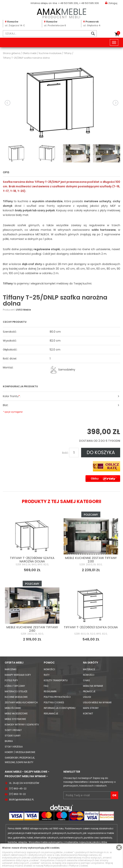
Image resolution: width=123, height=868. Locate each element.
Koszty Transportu (56, 680)
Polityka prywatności (57, 697)
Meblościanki (13, 708)
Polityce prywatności (56, 866)
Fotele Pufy (11, 680)
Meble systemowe (15, 719)
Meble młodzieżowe (16, 713)
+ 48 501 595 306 (89, 3)
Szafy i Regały (13, 730)
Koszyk (118, 33)
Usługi (87, 697)
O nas (86, 680)
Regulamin (50, 691)
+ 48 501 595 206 (68, 3)
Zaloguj (111, 3)
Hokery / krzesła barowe (20, 752)
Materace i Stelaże (16, 691)
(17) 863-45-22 (18, 789)
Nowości (49, 669)
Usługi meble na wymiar (97, 702)
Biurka (9, 741)
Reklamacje (51, 713)
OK (114, 795)
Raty (47, 675)
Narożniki (11, 669)
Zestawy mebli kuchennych (21, 702)
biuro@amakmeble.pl (22, 800)
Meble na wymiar (93, 686)
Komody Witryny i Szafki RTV (22, 725)
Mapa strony (91, 708)
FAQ (46, 686)
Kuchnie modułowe (16, 697)
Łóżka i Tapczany (15, 686)
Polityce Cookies (79, 866)
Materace (89, 669)
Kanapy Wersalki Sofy (18, 675)
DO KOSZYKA (101, 452)
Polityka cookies (54, 702)
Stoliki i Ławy (13, 736)
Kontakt (88, 713)
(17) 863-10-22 (17, 794)
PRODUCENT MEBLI (61, 13)
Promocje (89, 691)
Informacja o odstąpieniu (60, 708)
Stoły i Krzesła (14, 747)
